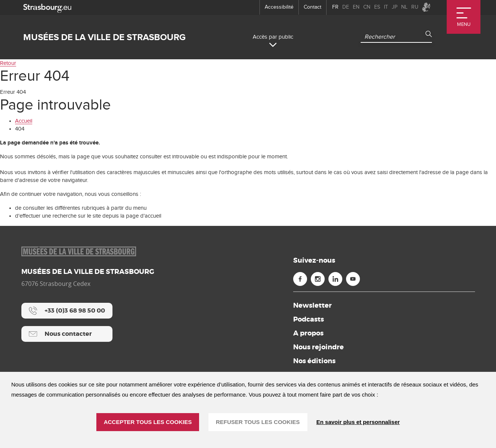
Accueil (24, 121)
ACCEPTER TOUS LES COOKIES (148, 422)
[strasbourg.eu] (47, 7)
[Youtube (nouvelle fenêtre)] (353, 279)
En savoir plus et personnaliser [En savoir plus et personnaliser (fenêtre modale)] (358, 422)
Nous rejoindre (318, 347)
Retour (8, 63)
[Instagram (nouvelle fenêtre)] (318, 279)
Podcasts (309, 319)
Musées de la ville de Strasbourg (104, 37)
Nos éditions (314, 361)
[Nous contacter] (67, 334)
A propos (308, 333)
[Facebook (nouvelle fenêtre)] (300, 279)
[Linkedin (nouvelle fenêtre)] (335, 279)
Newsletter (312, 305)
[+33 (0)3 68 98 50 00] (67, 311)
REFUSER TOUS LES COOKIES (258, 422)
